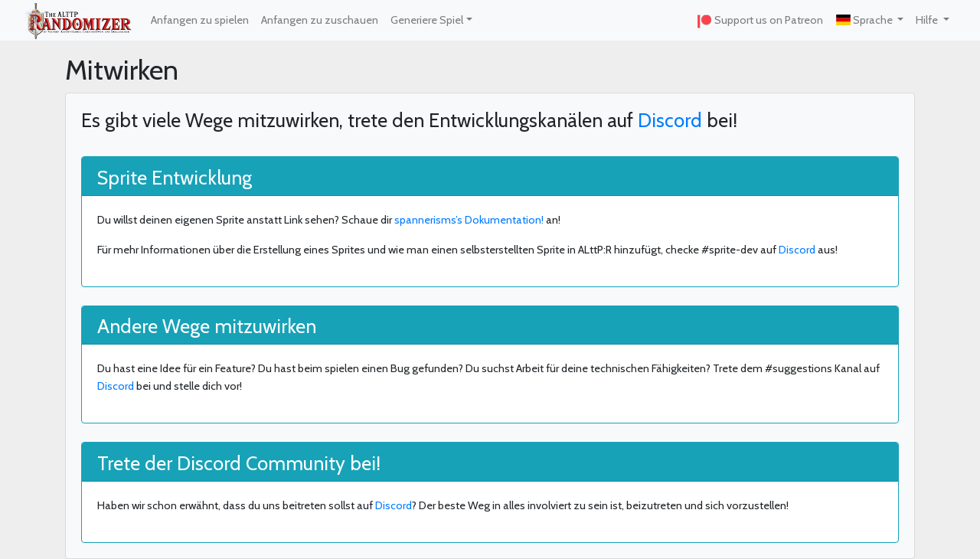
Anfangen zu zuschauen (320, 20)
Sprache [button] (865, 20)
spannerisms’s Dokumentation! (469, 220)
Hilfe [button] (928, 20)
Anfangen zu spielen (200, 20)
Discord (670, 120)
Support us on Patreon (760, 21)
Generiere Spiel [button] (427, 20)
